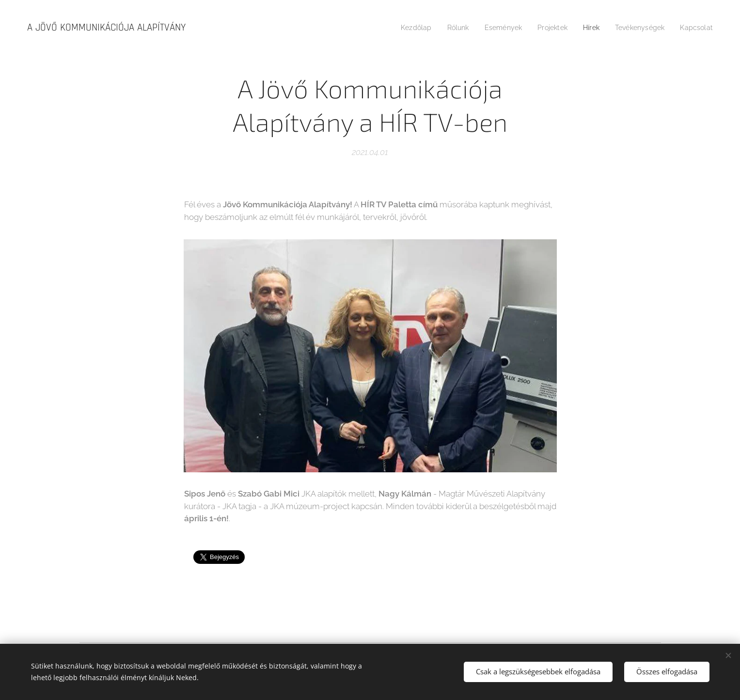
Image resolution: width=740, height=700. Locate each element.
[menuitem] (401, 28)
